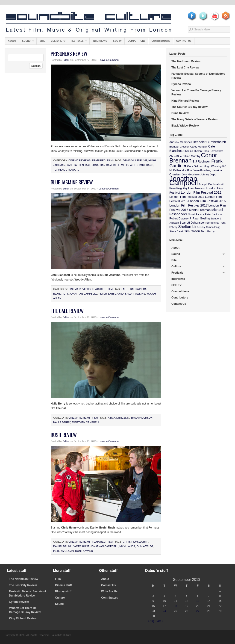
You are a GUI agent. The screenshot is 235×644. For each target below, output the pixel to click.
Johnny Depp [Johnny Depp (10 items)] (208, 174)
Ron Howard (84, 551)
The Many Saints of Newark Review (194, 119)
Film (110, 160)
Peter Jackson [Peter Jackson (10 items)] (213, 214)
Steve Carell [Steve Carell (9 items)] (176, 231)
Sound (27, 42)
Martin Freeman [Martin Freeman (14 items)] (200, 210)
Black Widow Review (185, 126)
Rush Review (64, 435)
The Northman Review (186, 61)
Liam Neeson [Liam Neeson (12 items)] (197, 188)
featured (99, 160)
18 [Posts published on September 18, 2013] (175, 606)
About (12, 41)
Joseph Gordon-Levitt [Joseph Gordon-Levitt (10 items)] (211, 184)
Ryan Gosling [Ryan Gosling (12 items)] (201, 219)
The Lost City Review (185, 68)
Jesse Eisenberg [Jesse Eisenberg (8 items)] (202, 170)
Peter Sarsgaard (111, 294)
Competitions (137, 41)
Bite (42, 41)
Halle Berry (62, 422)
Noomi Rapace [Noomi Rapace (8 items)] (196, 214)
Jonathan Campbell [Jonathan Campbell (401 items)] (184, 181)
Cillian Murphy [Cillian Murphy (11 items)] (191, 156)
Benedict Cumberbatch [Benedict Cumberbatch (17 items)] (209, 142)
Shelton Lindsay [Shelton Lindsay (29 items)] (192, 227)
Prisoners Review (69, 53)
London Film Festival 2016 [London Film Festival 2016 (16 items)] (207, 201)
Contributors (161, 41)
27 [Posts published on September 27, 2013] (198, 611)
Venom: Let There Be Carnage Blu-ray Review (196, 92)
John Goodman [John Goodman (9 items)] (191, 174)
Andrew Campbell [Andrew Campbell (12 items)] (181, 142)
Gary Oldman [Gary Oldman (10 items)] (195, 166)
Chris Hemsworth (135, 542)
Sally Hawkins (135, 294)
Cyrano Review (181, 84)
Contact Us (184, 41)
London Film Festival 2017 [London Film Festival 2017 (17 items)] (188, 205)
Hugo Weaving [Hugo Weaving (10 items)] (213, 166)
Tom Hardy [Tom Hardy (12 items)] (208, 231)
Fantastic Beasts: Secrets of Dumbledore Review (198, 76)
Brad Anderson (142, 418)
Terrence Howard (66, 170)
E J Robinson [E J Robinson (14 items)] (201, 161)
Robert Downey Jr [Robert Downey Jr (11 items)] (181, 219)
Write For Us (109, 591)
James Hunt (81, 546)
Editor (66, 60)
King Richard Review (185, 101)
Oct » (160, 621)
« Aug (151, 621)
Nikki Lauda (127, 546)
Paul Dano (146, 165)
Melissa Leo (129, 165)
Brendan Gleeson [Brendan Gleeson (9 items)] (179, 147)
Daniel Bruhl (62, 546)
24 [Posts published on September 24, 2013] (164, 611)
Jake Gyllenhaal (79, 165)
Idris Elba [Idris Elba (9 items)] (187, 170)
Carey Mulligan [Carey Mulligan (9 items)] (199, 147)
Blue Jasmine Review (72, 182)
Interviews (100, 41)
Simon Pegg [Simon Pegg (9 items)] (213, 227)
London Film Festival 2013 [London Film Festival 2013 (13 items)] (187, 197)
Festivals (78, 42)
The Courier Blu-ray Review (189, 107)
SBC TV (117, 41)
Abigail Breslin (119, 418)
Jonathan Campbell (106, 165)
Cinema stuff (63, 585)
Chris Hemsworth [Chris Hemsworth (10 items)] (213, 151)
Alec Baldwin (132, 289)
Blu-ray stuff (63, 591)
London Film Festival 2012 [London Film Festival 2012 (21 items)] (201, 192)
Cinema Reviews (79, 160)
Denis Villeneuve (135, 160)
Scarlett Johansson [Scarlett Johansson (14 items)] (193, 223)
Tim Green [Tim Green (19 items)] (192, 231)
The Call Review (67, 311)
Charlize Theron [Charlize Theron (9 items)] (193, 151)
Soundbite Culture (89, 22)
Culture (57, 42)
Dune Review (180, 113)
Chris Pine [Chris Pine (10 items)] (176, 156)
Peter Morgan (63, 551)
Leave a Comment (109, 60)
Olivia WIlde (145, 546)
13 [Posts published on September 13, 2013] (198, 601)
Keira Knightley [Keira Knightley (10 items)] (178, 188)
